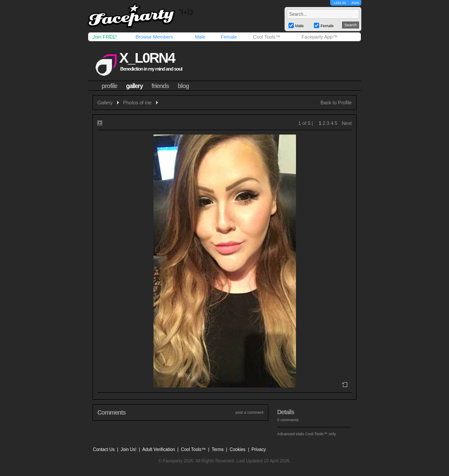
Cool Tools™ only (321, 434)
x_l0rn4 (147, 58)
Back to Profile (336, 103)
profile (110, 86)
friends (160, 86)
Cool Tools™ (267, 37)
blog (183, 86)
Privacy (259, 449)
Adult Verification (159, 449)
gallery (134, 86)
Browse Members (154, 37)
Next (347, 123)
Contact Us (104, 449)
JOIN (355, 3)
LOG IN (340, 3)
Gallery (105, 103)
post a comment (249, 412)
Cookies (238, 449)
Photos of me (137, 103)
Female (229, 37)
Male (200, 37)
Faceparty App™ (320, 37)
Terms (218, 449)
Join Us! (128, 449)
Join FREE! (105, 37)
